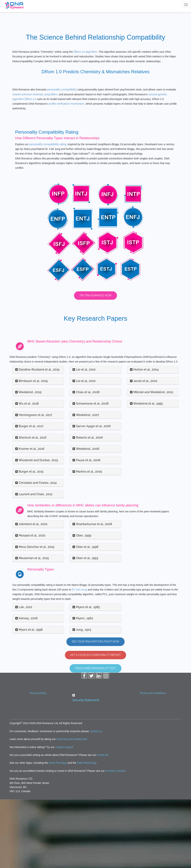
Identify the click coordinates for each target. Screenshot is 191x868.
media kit (102, 824)
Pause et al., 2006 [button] (86, 529)
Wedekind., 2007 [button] (86, 483)
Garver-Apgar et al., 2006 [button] (92, 495)
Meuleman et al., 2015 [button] (32, 627)
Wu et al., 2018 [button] (27, 472)
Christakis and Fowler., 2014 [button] (36, 551)
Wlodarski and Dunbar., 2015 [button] (37, 529)
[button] (95, 767)
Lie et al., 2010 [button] (84, 438)
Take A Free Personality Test (95, 737)
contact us (96, 800)
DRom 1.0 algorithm (85, 52)
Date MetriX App (87, 831)
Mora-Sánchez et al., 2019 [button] (35, 615)
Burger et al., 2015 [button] (29, 540)
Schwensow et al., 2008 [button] (90, 472)
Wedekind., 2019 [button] (28, 461)
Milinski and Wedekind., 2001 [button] (152, 461)
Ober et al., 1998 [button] (85, 615)
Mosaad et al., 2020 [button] (30, 604)
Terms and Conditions (153, 762)
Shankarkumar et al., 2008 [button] (92, 593)
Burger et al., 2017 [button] (29, 495)
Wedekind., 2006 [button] (86, 517)
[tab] (38, 438)
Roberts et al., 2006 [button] (88, 506)
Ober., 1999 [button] (82, 604)
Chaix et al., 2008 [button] (86, 461)
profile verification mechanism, (67, 172)
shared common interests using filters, (35, 163)
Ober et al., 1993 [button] (85, 627)
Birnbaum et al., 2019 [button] (31, 450)
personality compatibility (62, 158)
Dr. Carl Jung (79, 658)
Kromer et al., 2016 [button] (30, 517)
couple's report (64, 815)
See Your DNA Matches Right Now (95, 710)
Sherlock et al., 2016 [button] (31, 506)
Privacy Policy (38, 762)
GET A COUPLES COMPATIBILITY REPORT (96, 724)
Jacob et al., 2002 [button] (144, 450)
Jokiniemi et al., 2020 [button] (31, 593)
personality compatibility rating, (48, 213)
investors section (115, 839)
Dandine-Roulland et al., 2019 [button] (37, 438)
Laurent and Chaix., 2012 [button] (34, 563)
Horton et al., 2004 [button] (144, 438)
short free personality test (72, 808)
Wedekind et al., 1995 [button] (146, 472)
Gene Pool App (58, 831)
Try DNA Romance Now (95, 364)
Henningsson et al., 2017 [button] (34, 483)
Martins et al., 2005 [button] (87, 540)
